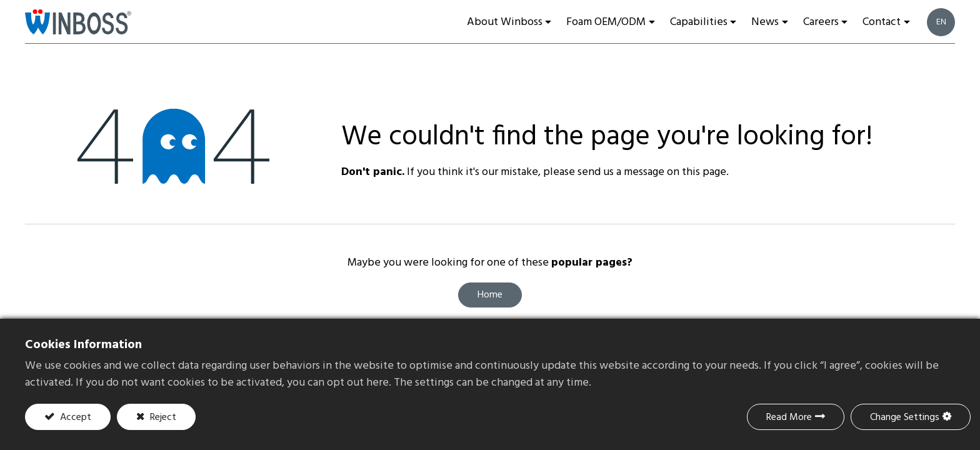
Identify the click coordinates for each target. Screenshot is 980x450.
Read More (789, 417)
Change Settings (905, 417)
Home (490, 295)
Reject (162, 417)
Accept (74, 417)
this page (704, 172)
